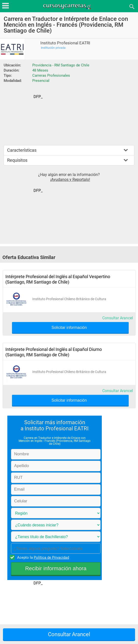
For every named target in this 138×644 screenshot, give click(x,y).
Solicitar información (69, 328)
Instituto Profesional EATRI (65, 43)
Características (22, 150)
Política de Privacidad (51, 557)
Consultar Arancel (118, 318)
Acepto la (42, 557)
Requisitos (17, 160)
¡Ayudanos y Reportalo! (70, 180)
